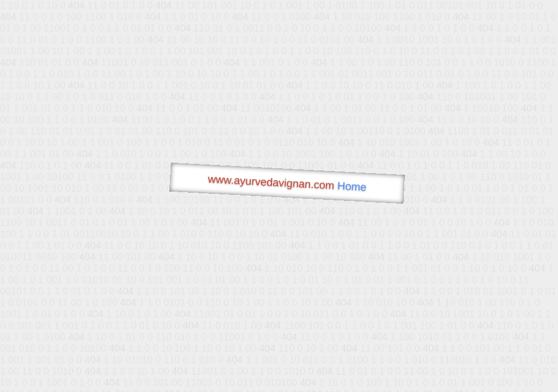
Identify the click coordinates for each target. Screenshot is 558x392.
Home (352, 186)
